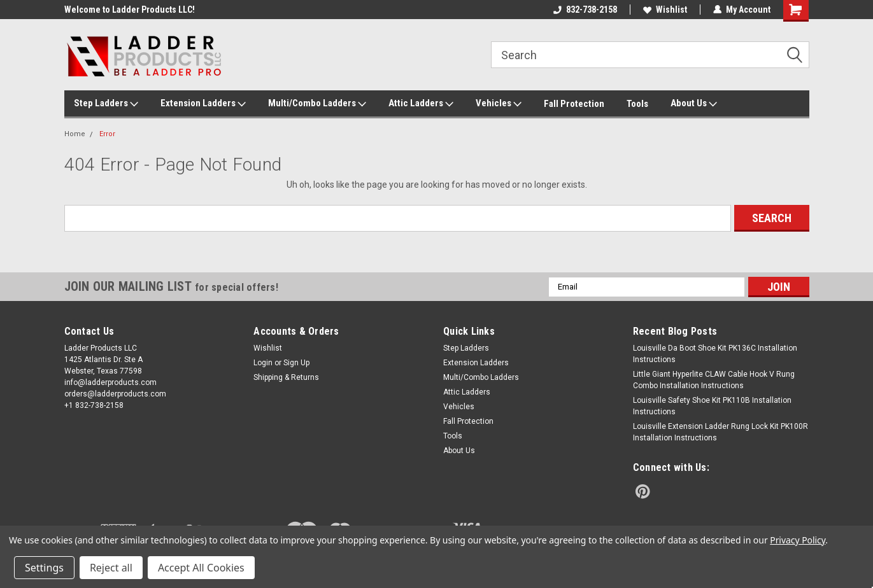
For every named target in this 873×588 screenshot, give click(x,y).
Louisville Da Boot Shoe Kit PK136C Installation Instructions (715, 354)
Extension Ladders (203, 104)
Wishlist (665, 10)
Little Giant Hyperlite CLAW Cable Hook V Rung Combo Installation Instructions (714, 380)
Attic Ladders (421, 104)
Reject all (111, 568)
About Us (694, 104)
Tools (637, 104)
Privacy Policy (798, 540)
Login (263, 363)
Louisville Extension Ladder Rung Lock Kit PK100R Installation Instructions (720, 432)
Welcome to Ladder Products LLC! (130, 10)
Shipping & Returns (286, 377)
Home (75, 134)
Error (107, 134)
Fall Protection (574, 104)
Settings (44, 568)
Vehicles (499, 104)
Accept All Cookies (201, 568)
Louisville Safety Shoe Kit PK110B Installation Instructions (712, 406)
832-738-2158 (585, 10)
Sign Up (296, 363)
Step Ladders (106, 104)
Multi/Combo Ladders (317, 104)
